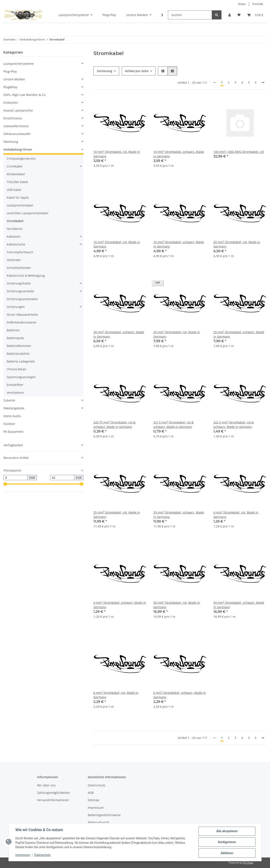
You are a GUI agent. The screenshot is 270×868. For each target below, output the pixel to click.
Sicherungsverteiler (21, 291)
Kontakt (258, 4)
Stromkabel (15, 221)
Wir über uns (46, 785)
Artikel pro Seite (137, 71)
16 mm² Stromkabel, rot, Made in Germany (117, 244)
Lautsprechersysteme (19, 64)
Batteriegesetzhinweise (104, 815)
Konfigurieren (227, 842)
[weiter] (263, 82)
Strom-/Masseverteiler (22, 315)
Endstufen (11, 103)
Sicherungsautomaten (22, 299)
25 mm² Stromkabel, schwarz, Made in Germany (239, 334)
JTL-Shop (248, 863)
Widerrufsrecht (99, 822)
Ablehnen (227, 853)
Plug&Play (10, 87)
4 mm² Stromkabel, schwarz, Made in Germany (120, 605)
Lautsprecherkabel (20, 205)
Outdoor (9, 424)
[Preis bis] (62, 478)
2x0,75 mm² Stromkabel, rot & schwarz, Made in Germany (114, 425)
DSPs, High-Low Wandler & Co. (25, 95)
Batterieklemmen (19, 346)
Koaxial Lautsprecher (18, 110)
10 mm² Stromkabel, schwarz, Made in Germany (179, 154)
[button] (229, 15)
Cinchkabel (15, 166)
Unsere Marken (14, 79)
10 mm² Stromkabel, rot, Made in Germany (117, 154)
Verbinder (14, 260)
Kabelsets (14, 237)
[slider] (5, 484)
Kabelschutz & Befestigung (26, 276)
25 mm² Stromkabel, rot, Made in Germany (177, 334)
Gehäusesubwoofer (17, 134)
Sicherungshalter (19, 283)
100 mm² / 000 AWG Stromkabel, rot (239, 152)
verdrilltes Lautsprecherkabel (28, 213)
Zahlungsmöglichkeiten (54, 793)
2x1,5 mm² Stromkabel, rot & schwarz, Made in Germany (173, 425)
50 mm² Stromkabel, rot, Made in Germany (177, 605)
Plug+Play (10, 71)
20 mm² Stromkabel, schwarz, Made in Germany (119, 334)
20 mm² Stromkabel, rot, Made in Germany (237, 244)
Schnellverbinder (19, 268)
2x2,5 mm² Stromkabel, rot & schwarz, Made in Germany (234, 425)
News (242, 4)
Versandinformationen (53, 800)
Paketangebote (14, 408)
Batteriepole (15, 338)
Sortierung (105, 71)
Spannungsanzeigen (21, 377)
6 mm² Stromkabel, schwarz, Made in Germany (180, 695)
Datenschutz (42, 855)
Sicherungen (16, 307)
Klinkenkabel (16, 174)
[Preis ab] (16, 478)
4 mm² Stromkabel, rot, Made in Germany (236, 515)
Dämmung (11, 142)
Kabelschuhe (16, 244)
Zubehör (9, 400)
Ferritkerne (15, 229)
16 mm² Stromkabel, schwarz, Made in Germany (179, 244)
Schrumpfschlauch (20, 252)
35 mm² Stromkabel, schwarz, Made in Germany (179, 515)
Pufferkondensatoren (22, 322)
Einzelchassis (13, 118)
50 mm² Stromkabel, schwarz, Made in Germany (239, 605)
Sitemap (94, 800)
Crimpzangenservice (21, 158)
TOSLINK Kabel (17, 182)
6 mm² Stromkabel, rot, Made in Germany (116, 695)
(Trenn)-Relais (17, 369)
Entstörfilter (15, 385)
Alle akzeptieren (227, 831)
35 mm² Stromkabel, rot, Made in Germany (117, 515)
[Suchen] (190, 15)
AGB (91, 793)
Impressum (23, 855)
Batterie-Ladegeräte (21, 361)
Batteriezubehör (18, 354)
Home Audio (12, 416)
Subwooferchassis (16, 126)
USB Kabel (14, 190)
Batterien (13, 330)
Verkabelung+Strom (18, 149)
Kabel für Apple (18, 197)
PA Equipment (13, 432)
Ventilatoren (15, 393)
